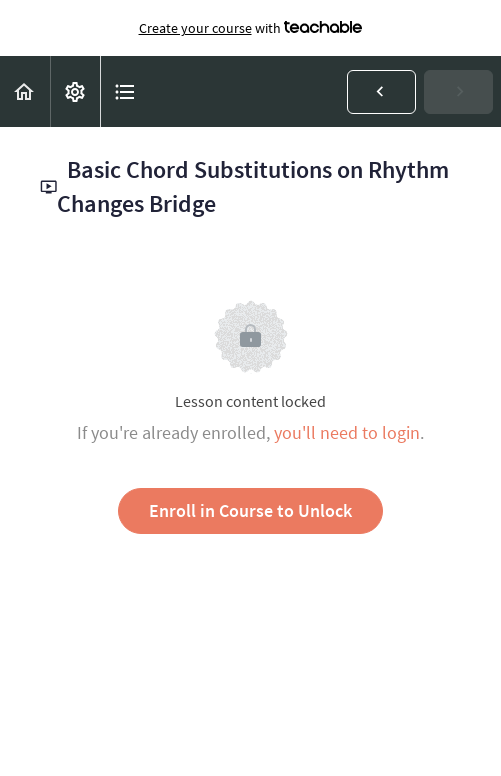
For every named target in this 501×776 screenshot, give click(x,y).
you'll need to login (347, 432)
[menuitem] (75, 91)
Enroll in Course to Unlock (250, 510)
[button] (25, 91)
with (251, 28)
